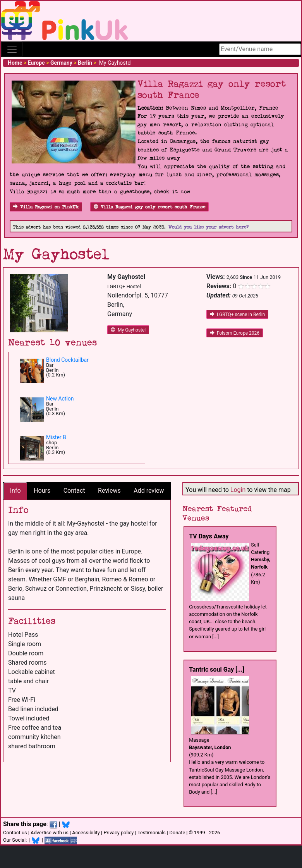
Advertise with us (50, 833)
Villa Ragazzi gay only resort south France (149, 207)
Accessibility (86, 833)
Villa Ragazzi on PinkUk (46, 207)
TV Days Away (209, 536)
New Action (60, 399)
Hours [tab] (42, 491)
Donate (177, 833)
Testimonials (152, 833)
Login (238, 490)
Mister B (56, 437)
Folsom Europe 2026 (235, 333)
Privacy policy (118, 833)
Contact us (15, 833)
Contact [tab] (74, 491)
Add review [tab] (149, 491)
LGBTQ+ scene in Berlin (237, 315)
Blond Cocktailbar (67, 360)
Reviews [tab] (109, 491)
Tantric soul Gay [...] (217, 669)
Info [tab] (15, 491)
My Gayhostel (128, 330)
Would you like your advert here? (208, 227)
